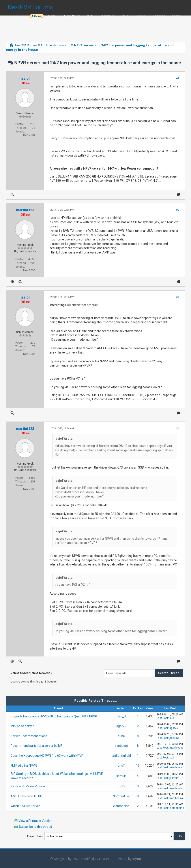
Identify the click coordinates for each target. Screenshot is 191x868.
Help (125, 16)
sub (172, 718)
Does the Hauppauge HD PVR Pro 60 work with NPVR (47, 756)
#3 (178, 297)
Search (140, 16)
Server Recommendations (29, 736)
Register (159, 16)
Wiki (90, 16)
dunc (121, 736)
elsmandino (121, 806)
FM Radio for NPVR (24, 766)
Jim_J (121, 716)
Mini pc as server (22, 726)
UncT (121, 766)
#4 (178, 428)
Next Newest (41, 673)
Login (176, 16)
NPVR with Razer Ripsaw (28, 786)
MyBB (137, 859)
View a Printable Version (35, 821)
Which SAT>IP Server (25, 806)
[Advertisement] (95, 28)
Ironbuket (121, 746)
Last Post (162, 718)
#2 (178, 210)
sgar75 (121, 726)
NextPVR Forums (30, 7)
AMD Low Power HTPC (26, 796)
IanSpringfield (121, 756)
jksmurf (121, 776)
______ (37, 16)
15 (138, 766)
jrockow (174, 738)
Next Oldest (21, 673)
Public (45, 45)
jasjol (25, 78)
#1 (178, 78)
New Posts (72, 16)
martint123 (25, 210)
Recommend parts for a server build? (36, 746)
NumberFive (121, 796)
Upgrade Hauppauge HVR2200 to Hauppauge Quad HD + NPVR (54, 716)
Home (52, 16)
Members (108, 16)
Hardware (59, 45)
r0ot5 (121, 786)
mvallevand (176, 748)
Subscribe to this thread (36, 827)
